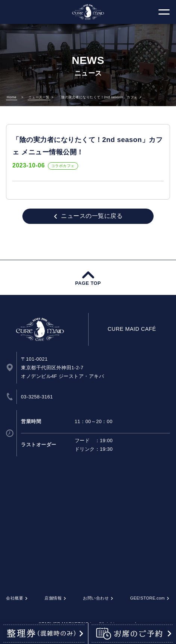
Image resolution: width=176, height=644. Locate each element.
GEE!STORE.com (147, 598)
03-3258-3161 (37, 397)
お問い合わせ (96, 598)
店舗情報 (53, 598)
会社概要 (15, 598)
